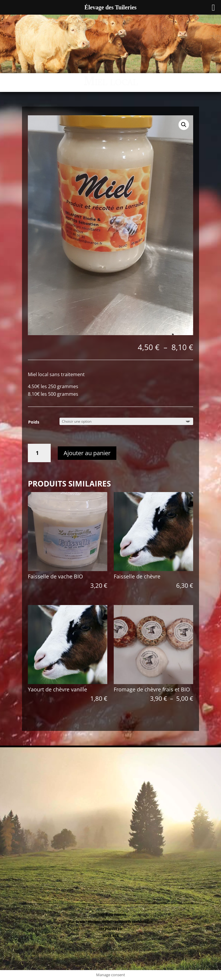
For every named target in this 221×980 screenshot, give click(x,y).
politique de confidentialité (134, 922)
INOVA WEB (110, 936)
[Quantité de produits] (39, 453)
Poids (34, 422)
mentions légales (100, 922)
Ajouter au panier (87, 453)
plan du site (77, 922)
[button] (184, 125)
